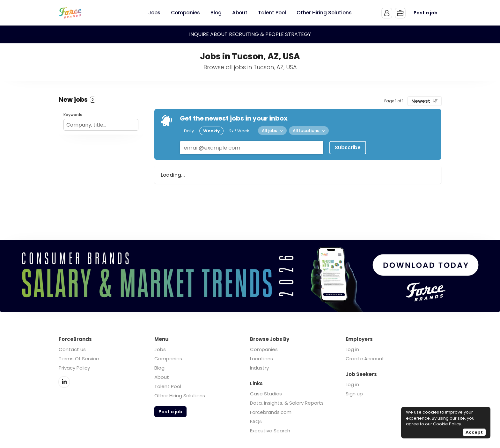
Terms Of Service (79, 359)
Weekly (211, 131)
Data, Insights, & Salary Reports (287, 403)
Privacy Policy (74, 368)
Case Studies (266, 394)
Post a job (426, 13)
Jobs (160, 349)
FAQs (256, 421)
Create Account (365, 359)
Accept (474, 432)
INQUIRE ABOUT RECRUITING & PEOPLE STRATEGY (250, 34)
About (162, 377)
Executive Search (270, 431)
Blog (159, 368)
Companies (168, 359)
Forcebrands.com (271, 412)
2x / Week (239, 131)
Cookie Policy (447, 424)
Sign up (354, 394)
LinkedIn (64, 382)
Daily (189, 131)
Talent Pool (168, 386)
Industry (259, 368)
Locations (261, 359)
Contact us (72, 349)
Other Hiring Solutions (180, 396)
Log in (352, 349)
